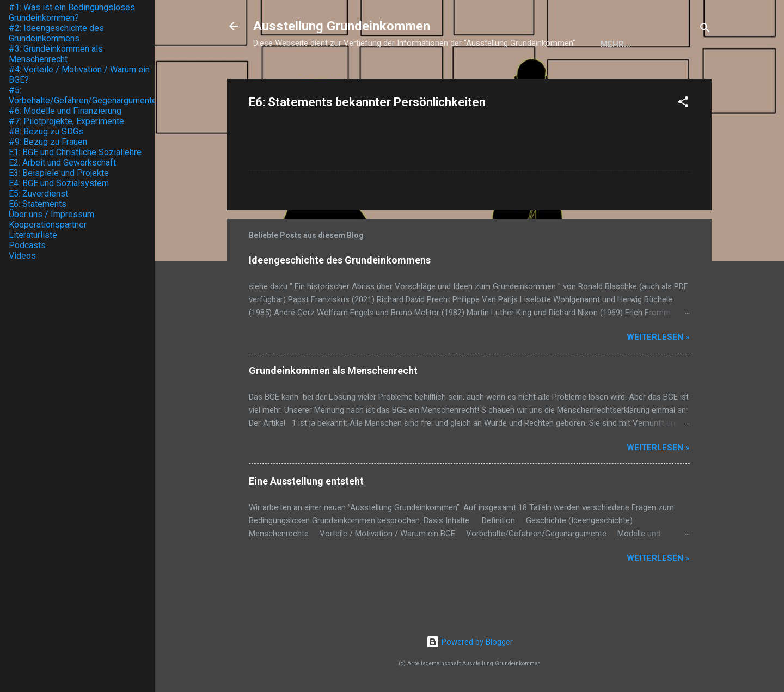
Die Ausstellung (386, 78)
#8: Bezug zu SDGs (46, 131)
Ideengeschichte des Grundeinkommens (340, 296)
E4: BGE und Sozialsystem (59, 183)
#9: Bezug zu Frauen (48, 142)
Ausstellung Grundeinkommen (342, 26)
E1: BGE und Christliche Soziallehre (75, 152)
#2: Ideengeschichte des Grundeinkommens (56, 33)
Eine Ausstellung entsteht (306, 517)
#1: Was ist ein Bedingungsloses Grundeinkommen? (72, 13)
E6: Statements (38, 204)
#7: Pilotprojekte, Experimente (66, 121)
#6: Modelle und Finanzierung (65, 111)
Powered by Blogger (470, 642)
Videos (22, 256)
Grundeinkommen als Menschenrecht (333, 406)
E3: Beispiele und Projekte (59, 173)
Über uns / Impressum (612, 78)
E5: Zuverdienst (38, 194)
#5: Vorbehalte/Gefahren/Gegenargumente (83, 95)
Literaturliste (33, 235)
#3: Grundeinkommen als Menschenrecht (56, 54)
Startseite (304, 78)
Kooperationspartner (493, 78)
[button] (683, 140)
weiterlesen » (658, 373)
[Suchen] (705, 30)
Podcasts (27, 245)
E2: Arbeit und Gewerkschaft (62, 163)
